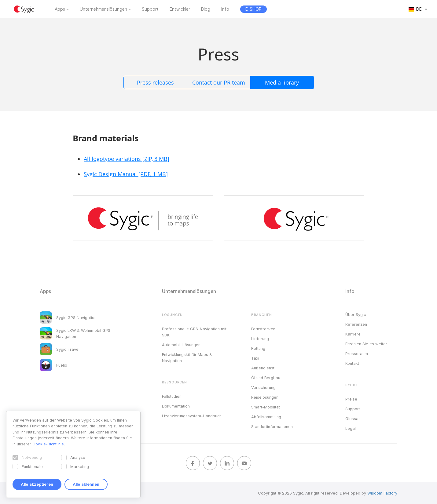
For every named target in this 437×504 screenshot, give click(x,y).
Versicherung (263, 387)
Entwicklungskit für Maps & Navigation (187, 357)
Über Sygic (356, 314)
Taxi (255, 358)
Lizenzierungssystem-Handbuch (192, 416)
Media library (282, 82)
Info (225, 9)
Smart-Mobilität (266, 407)
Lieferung (260, 339)
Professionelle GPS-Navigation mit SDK (194, 332)
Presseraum (357, 354)
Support (150, 9)
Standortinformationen (272, 426)
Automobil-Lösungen (181, 345)
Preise (351, 399)
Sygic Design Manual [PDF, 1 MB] (126, 174)
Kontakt (352, 363)
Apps (60, 9)
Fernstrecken (263, 329)
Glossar (353, 419)
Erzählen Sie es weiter (366, 344)
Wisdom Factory (382, 493)
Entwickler (180, 9)
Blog (206, 9)
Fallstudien (172, 396)
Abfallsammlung (266, 417)
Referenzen (356, 324)
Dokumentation (176, 406)
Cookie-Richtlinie (48, 444)
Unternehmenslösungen (103, 9)
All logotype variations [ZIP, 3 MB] (127, 159)
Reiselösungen (265, 397)
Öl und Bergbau (266, 378)
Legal (351, 428)
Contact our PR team (219, 82)
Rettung (258, 348)
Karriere (353, 334)
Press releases (155, 82)
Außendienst (263, 368)
